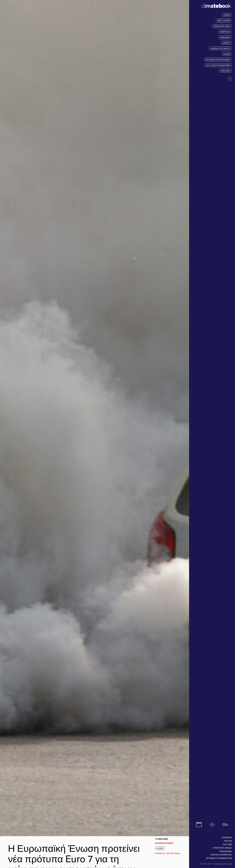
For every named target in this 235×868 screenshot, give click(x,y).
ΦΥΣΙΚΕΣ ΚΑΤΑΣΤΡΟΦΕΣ (218, 59)
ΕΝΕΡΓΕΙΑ (225, 32)
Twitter (228, 841)
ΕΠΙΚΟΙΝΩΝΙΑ (226, 851)
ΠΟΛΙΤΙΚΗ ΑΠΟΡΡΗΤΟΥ (221, 855)
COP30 (227, 15)
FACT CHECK (224, 20)
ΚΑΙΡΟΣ (226, 43)
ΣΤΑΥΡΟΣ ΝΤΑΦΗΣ (164, 843)
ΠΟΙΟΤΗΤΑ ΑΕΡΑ (222, 26)
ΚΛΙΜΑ (227, 54)
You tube (227, 844)
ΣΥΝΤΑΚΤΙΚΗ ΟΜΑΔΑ (222, 848)
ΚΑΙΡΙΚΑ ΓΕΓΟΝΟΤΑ (220, 48)
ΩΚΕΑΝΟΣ (225, 37)
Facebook (227, 837)
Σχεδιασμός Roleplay (223, 864)
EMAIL (177, 853)
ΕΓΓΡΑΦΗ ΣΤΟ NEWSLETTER (219, 858)
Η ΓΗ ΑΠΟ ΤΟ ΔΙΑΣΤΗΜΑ (218, 65)
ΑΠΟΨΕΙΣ (225, 71)
